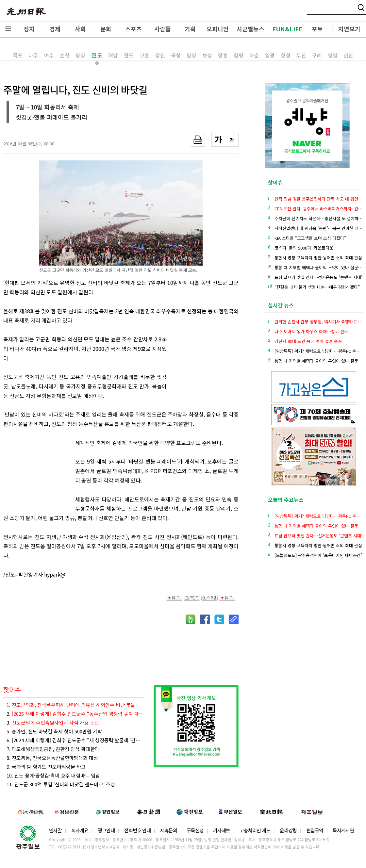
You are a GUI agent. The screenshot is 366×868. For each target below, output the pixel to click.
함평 (239, 55)
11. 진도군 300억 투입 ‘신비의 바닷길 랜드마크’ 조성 (61, 784)
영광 (270, 55)
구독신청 (195, 830)
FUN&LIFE (287, 29)
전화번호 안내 (137, 830)
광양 (80, 55)
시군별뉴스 (250, 29)
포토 (317, 29)
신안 (348, 55)
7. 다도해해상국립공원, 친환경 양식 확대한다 (53, 749)
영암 (333, 55)
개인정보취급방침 (151, 847)
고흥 (144, 55)
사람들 (163, 29)
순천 (65, 55)
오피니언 (218, 29)
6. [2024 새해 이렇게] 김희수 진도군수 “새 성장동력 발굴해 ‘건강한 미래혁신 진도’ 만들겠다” (75, 740)
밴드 (312, 11)
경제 (55, 29)
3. (53, 722)
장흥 (223, 55)
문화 (106, 29)
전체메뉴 (8, 29)
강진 (160, 55)
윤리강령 (288, 830)
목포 (18, 55)
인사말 (55, 830)
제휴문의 (169, 830)
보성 (207, 55)
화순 (254, 55)
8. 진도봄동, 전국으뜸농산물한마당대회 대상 (52, 758)
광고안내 (106, 830)
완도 (129, 55)
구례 (317, 55)
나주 (33, 55)
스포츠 (133, 29)
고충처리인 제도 (255, 830)
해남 (113, 55)
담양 (191, 55)
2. (75, 714)
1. (71, 705)
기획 (190, 29)
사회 (80, 29)
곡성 (176, 55)
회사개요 (80, 830)
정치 (29, 29)
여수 (49, 55)
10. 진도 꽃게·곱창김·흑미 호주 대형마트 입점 (53, 775)
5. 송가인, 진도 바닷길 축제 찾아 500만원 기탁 (54, 731)
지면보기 (349, 29)
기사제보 (222, 830)
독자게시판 (343, 830)
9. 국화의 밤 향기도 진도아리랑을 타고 (46, 767)
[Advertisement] (206, 370)
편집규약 (315, 830)
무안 (301, 55)
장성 (286, 55)
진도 (97, 55)
